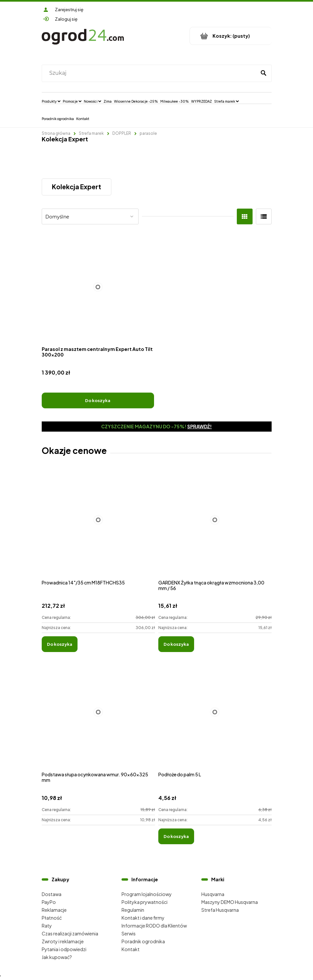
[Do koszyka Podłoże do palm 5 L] (176, 836)
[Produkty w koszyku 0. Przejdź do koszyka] (231, 36)
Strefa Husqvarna (220, 910)
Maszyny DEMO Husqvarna (230, 902)
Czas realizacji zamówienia (70, 933)
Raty (47, 926)
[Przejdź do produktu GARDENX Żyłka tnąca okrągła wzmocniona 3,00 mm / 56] (215, 527)
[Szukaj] (264, 73)
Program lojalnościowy (147, 894)
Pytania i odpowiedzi (64, 949)
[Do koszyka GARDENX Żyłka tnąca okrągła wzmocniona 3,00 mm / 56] (176, 644)
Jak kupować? (57, 957)
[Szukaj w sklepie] (150, 73)
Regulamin (133, 910)
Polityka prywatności (145, 902)
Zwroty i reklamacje (63, 941)
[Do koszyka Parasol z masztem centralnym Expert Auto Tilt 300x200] (98, 400)
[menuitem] (51, 101)
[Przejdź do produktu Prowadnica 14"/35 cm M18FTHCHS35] (98, 527)
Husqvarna (213, 894)
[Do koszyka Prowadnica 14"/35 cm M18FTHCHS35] (60, 644)
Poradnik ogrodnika (143, 941)
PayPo (49, 902)
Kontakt (131, 949)
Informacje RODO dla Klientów (154, 926)
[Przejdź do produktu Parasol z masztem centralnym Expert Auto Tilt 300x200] (98, 287)
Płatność (52, 918)
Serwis (129, 933)
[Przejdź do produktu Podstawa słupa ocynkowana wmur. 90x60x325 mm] (98, 719)
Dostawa (52, 894)
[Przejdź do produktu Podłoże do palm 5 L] (215, 719)
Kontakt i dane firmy (143, 918)
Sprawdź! (200, 426)
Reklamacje (54, 910)
